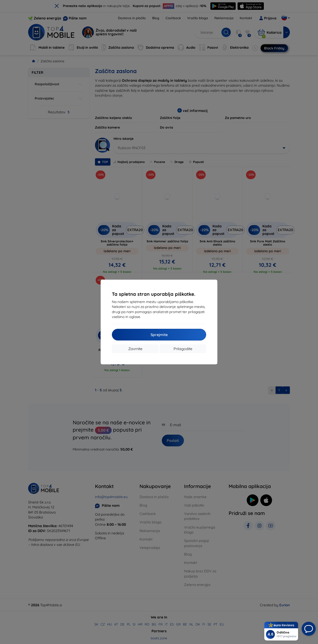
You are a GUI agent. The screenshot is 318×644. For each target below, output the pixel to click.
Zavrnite (135, 349)
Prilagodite (183, 349)
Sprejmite (159, 335)
